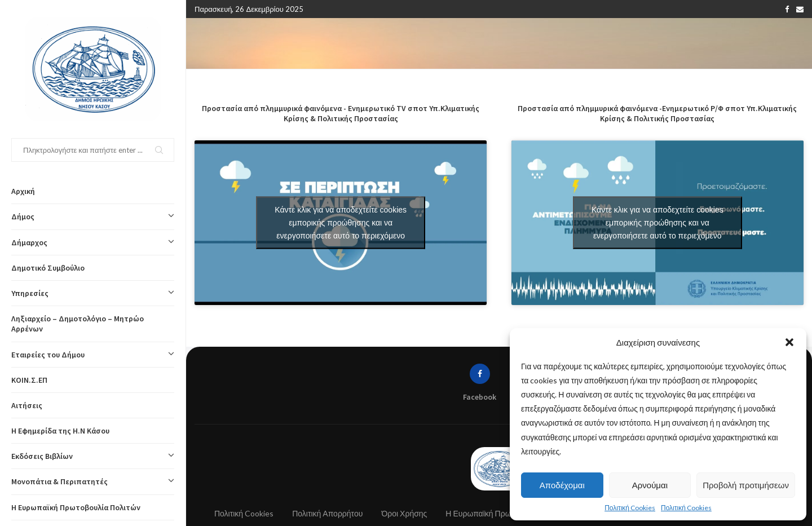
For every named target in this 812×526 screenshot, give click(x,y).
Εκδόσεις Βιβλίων (93, 456)
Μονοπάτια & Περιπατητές (93, 481)
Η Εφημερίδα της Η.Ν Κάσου (60, 431)
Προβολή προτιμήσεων (746, 485)
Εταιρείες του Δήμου (93, 355)
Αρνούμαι (650, 485)
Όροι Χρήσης (404, 513)
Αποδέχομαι (562, 485)
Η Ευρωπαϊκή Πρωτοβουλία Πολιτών (76, 507)
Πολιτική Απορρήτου (327, 513)
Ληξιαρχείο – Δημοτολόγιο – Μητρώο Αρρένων (78, 324)
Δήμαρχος (93, 242)
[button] (789, 342)
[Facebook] (787, 9)
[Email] (800, 9)
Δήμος (93, 216)
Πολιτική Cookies (630, 508)
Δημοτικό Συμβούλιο (48, 268)
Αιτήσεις (27, 405)
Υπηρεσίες (93, 293)
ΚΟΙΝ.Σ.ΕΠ (29, 380)
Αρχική (23, 191)
